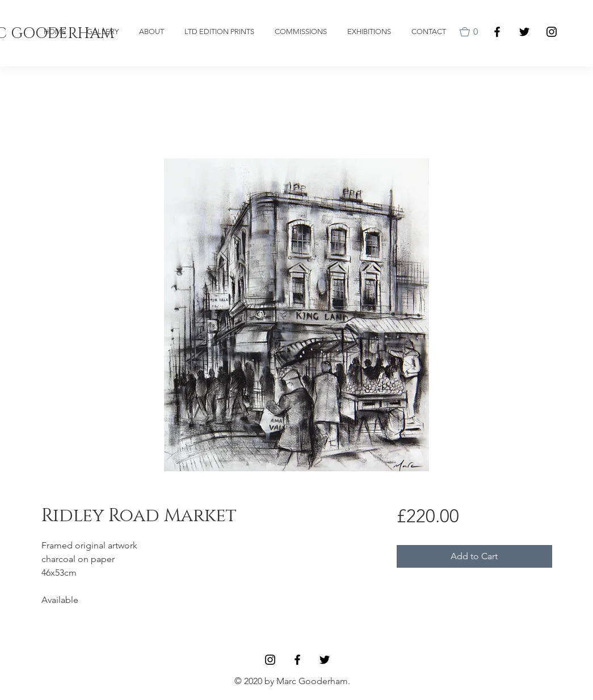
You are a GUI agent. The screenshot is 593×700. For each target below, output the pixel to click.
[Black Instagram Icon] (552, 32)
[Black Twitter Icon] (524, 32)
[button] (471, 32)
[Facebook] (497, 32)
